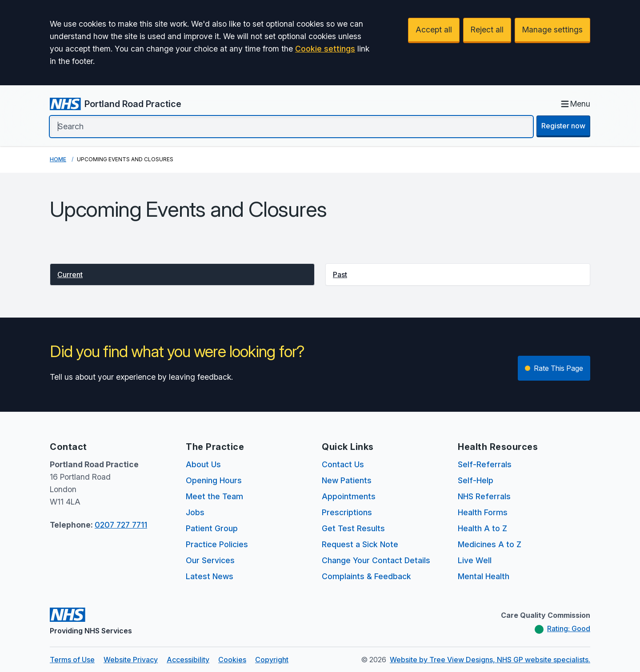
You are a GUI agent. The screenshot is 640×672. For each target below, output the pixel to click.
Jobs (195, 512)
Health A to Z (482, 528)
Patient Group (212, 528)
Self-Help (476, 480)
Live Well (475, 560)
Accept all (434, 30)
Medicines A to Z (490, 544)
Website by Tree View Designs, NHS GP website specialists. (490, 660)
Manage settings (552, 30)
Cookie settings (325, 49)
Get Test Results (353, 528)
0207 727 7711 (121, 525)
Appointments (349, 496)
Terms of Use (72, 660)
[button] (182, 274)
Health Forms (483, 512)
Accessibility (188, 660)
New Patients (347, 480)
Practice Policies (217, 544)
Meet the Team (214, 496)
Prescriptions (347, 512)
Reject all (487, 30)
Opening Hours (214, 480)
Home (58, 159)
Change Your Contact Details (376, 560)
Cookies (232, 660)
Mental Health (484, 576)
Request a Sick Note (360, 544)
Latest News (210, 576)
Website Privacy (131, 660)
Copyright (272, 660)
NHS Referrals (484, 496)
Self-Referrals (485, 464)
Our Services (210, 560)
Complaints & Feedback (366, 576)
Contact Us (343, 464)
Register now (563, 126)
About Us (203, 464)
